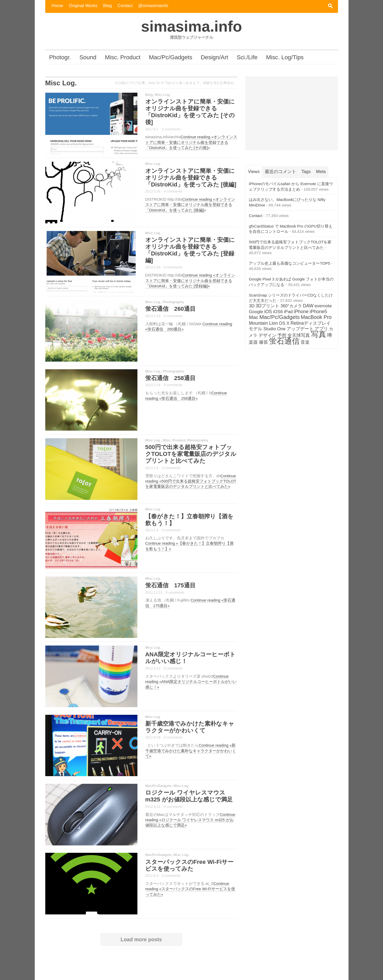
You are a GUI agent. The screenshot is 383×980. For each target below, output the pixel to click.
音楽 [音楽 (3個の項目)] (305, 342)
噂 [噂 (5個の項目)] (330, 335)
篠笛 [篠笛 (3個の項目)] (263, 342)
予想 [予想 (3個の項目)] (282, 335)
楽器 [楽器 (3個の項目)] (253, 342)
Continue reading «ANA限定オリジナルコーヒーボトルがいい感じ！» (191, 682)
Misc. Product (123, 57)
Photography (173, 302)
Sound (88, 57)
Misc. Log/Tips (285, 57)
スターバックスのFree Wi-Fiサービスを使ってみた (189, 865)
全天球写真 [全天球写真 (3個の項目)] (299, 335)
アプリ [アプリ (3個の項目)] (321, 329)
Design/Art (215, 57)
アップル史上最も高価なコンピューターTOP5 (289, 263)
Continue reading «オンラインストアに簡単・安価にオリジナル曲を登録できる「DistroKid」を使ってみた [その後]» (191, 142)
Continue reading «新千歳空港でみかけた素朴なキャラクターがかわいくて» (191, 751)
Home (58, 6)
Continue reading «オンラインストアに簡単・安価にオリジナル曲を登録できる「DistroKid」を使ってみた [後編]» (190, 205)
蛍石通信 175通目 (170, 585)
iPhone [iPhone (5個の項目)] (301, 312)
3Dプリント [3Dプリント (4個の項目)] (267, 306)
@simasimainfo (153, 6)
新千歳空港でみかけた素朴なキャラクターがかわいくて (190, 727)
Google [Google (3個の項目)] (256, 312)
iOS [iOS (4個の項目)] (268, 312)
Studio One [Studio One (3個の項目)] (275, 329)
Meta (321, 172)
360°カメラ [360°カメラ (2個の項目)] (291, 306)
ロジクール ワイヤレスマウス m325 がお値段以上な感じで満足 (189, 796)
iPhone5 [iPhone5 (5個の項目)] (318, 312)
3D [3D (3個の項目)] (252, 306)
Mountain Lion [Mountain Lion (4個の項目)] (263, 323)
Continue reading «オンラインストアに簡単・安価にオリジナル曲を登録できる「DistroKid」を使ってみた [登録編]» (190, 281)
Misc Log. (163, 95)
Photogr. (60, 57)
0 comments (173, 267)
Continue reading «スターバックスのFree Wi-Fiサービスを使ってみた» (190, 889)
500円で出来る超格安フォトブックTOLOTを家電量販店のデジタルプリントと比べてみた (191, 454)
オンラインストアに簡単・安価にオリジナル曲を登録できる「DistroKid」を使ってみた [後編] (191, 178)
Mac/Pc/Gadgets (171, 57)
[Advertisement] (292, 113)
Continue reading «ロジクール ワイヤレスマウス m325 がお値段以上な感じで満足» (190, 820)
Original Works (83, 6)
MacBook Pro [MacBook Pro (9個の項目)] (316, 317)
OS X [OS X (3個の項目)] (284, 323)
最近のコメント (280, 172)
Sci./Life (247, 57)
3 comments (171, 129)
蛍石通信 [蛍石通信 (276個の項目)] (284, 341)
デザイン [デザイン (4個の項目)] (267, 335)
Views (254, 172)
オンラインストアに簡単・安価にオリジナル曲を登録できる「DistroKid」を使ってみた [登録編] (190, 250)
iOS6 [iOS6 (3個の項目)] (278, 312)
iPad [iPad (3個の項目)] (289, 312)
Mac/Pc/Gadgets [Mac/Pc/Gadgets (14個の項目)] (279, 317)
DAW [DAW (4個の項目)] (308, 306)
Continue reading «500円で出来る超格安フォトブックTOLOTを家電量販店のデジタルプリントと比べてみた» (191, 481)
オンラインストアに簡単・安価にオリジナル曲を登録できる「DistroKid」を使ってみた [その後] (190, 112)
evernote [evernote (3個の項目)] (323, 306)
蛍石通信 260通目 (170, 309)
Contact (125, 6)
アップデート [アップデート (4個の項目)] (300, 329)
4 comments (173, 191)
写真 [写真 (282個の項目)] (319, 334)
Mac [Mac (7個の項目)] (253, 317)
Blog (108, 6)
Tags (306, 172)
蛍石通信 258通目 (170, 378)
